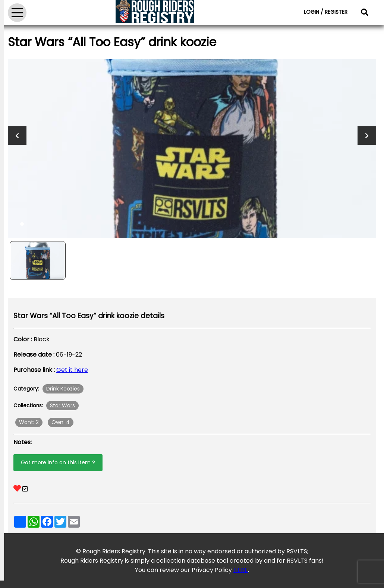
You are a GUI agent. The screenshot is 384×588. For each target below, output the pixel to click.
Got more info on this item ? (58, 462)
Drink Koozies (63, 389)
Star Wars (62, 405)
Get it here (72, 370)
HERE (241, 570)
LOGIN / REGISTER (326, 12)
